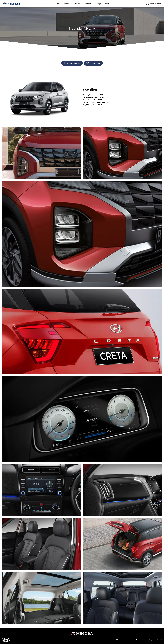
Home (58, 4)
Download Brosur (72, 63)
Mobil (66, 4)
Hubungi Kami (93, 63)
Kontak (108, 4)
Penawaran (88, 4)
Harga (99, 4)
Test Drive (77, 4)
